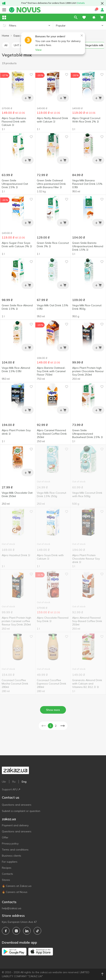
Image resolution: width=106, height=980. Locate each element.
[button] (94, 17)
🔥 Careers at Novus (15, 892)
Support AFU (11, 789)
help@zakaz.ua (12, 908)
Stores (6, 880)
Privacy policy (10, 844)
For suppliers (10, 862)
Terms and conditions (15, 850)
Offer (5, 837)
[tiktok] (37, 931)
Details (81, 3)
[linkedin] (27, 931)
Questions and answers (17, 805)
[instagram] (16, 931)
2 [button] (56, 726)
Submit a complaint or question (21, 811)
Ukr (4, 782)
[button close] (102, 3)
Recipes (7, 868)
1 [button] (50, 726)
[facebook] (6, 931)
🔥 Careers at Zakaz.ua (17, 886)
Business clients (12, 856)
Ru (14, 782)
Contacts (7, 874)
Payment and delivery (15, 825)
